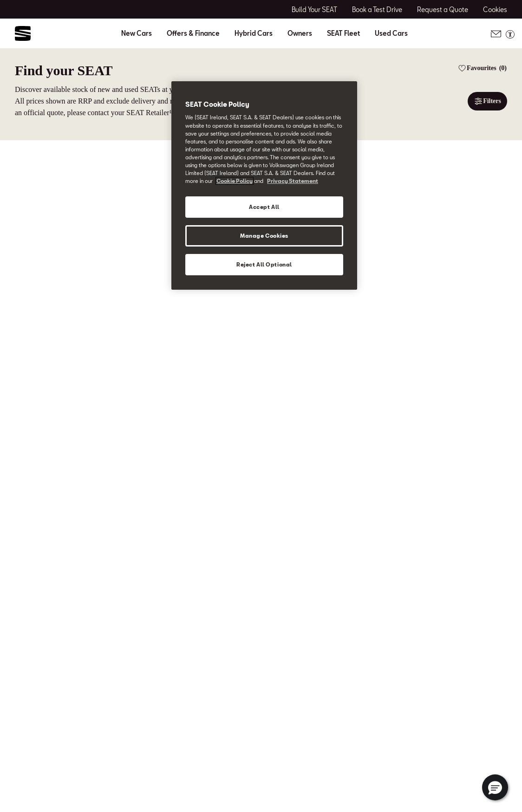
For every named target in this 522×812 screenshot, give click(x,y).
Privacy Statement (293, 181)
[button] (495, 787)
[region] (264, 185)
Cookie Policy (235, 181)
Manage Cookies (264, 236)
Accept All (264, 207)
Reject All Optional (264, 264)
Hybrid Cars (254, 33)
